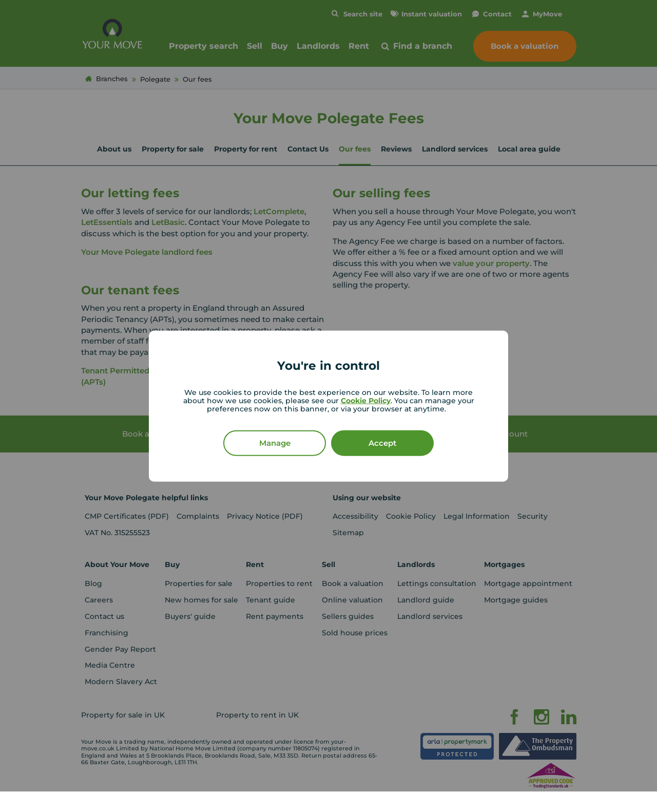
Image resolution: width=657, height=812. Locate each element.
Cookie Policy (366, 400)
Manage (275, 442)
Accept (382, 442)
